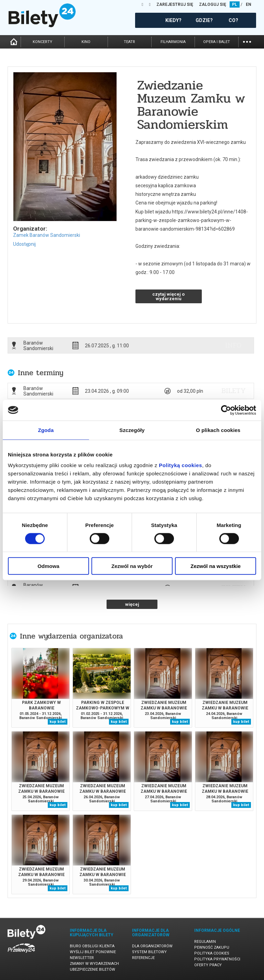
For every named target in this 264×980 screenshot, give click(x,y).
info (233, 345)
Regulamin (205, 942)
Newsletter (82, 958)
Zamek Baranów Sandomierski (47, 235)
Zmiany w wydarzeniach (94, 964)
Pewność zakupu (212, 947)
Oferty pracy (208, 965)
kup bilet (58, 722)
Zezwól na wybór (132, 566)
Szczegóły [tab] (132, 430)
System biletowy (149, 952)
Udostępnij (24, 244)
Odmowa (48, 566)
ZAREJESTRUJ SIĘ (175, 4)
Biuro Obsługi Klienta (92, 946)
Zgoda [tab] (46, 430)
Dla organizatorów (152, 946)
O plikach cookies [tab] (218, 430)
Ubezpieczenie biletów (92, 970)
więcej (132, 604)
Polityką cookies (180, 465)
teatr (129, 42)
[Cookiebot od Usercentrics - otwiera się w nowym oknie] (226, 410)
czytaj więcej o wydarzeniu (168, 296)
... (247, 41)
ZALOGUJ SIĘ (213, 4)
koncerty (42, 42)
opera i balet (217, 42)
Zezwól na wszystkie (216, 566)
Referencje (143, 958)
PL (235, 4)
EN (249, 4)
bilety (234, 391)
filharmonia (173, 42)
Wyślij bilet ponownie (93, 952)
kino (86, 42)
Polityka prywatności (217, 959)
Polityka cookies (212, 953)
